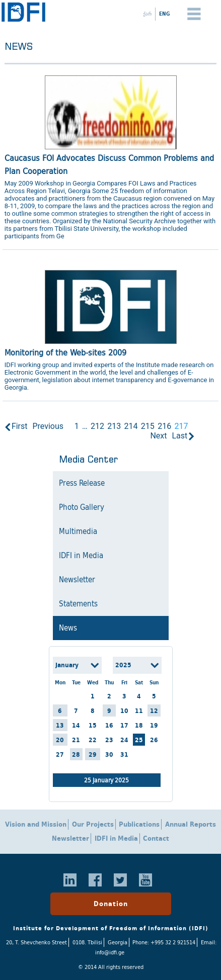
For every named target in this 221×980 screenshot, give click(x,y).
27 (60, 754)
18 (139, 725)
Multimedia (78, 531)
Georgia (118, 942)
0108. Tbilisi (87, 942)
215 (148, 426)
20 (60, 740)
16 (109, 725)
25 (139, 740)
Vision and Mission (36, 824)
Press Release (82, 483)
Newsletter (77, 580)
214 (131, 426)
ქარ (147, 14)
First (20, 426)
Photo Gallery (82, 507)
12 (154, 711)
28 (76, 754)
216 (164, 426)
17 (124, 725)
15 (93, 725)
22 (93, 740)
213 (114, 426)
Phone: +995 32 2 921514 (164, 942)
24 (124, 740)
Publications (139, 824)
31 (124, 754)
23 (109, 740)
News (68, 628)
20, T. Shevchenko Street (36, 942)
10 (124, 711)
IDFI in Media (81, 556)
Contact (156, 838)
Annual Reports (191, 824)
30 (109, 754)
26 (154, 740)
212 (97, 426)
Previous (48, 426)
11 (139, 711)
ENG (164, 14)
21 (76, 740)
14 (76, 725)
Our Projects (93, 824)
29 (93, 754)
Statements (78, 604)
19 (154, 725)
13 (60, 725)
